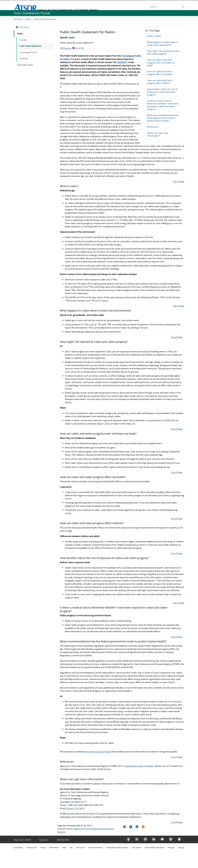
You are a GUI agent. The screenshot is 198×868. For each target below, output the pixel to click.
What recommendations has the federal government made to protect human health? (163, 118)
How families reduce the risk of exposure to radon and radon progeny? (162, 92)
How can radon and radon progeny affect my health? (160, 73)
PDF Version (72, 48)
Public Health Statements (45, 19)
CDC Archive (137, 848)
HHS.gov (171, 848)
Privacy (43, 848)
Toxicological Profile (28, 52)
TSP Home (18, 19)
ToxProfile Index (25, 65)
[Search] (164, 7)
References (153, 127)
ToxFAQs (23, 40)
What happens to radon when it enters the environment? (162, 44)
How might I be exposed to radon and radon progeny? (163, 52)
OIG (71, 848)
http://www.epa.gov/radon (98, 752)
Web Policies (54, 848)
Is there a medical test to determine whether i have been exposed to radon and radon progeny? (163, 105)
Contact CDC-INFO (75, 808)
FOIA (64, 848)
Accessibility (18, 848)
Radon (29, 19)
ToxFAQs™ (122, 62)
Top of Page (178, 181)
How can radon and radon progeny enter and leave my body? (161, 63)
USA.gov (181, 848)
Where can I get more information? (158, 134)
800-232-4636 (63, 840)
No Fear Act (81, 848)
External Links (32, 848)
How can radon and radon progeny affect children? (160, 82)
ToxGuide (24, 58)
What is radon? (154, 36)
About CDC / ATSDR (22, 840)
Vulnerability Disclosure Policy (117, 848)
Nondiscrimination (96, 848)
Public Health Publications (154, 848)
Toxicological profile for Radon (139, 766)
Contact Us (44, 840)
